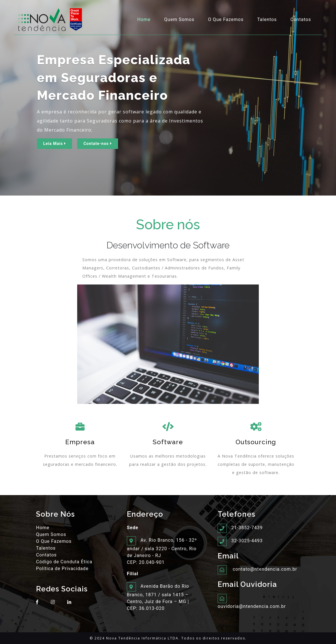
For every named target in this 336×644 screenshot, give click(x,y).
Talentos (267, 19)
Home (145, 19)
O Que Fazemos (226, 19)
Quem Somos (179, 19)
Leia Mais (54, 144)
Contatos (301, 19)
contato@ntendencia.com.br (265, 569)
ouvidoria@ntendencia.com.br (252, 606)
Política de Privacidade (62, 569)
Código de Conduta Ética (64, 562)
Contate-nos (97, 144)
